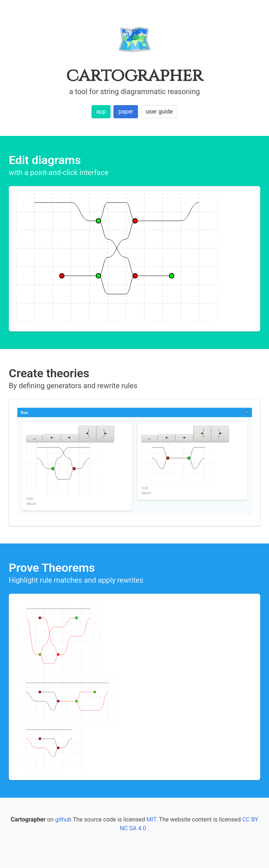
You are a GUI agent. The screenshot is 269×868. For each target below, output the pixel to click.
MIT (151, 819)
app (101, 112)
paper (126, 112)
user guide (159, 112)
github (63, 819)
